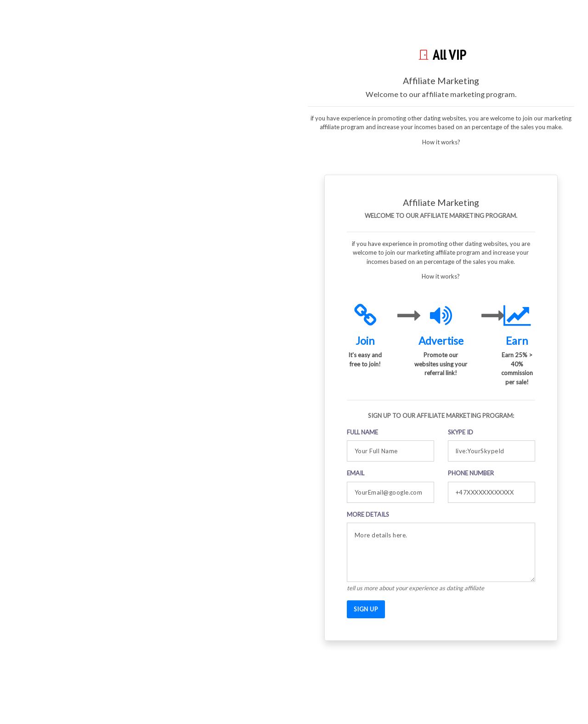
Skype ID (461, 432)
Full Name (362, 432)
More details (368, 514)
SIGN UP (366, 609)
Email (356, 473)
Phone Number (471, 473)
